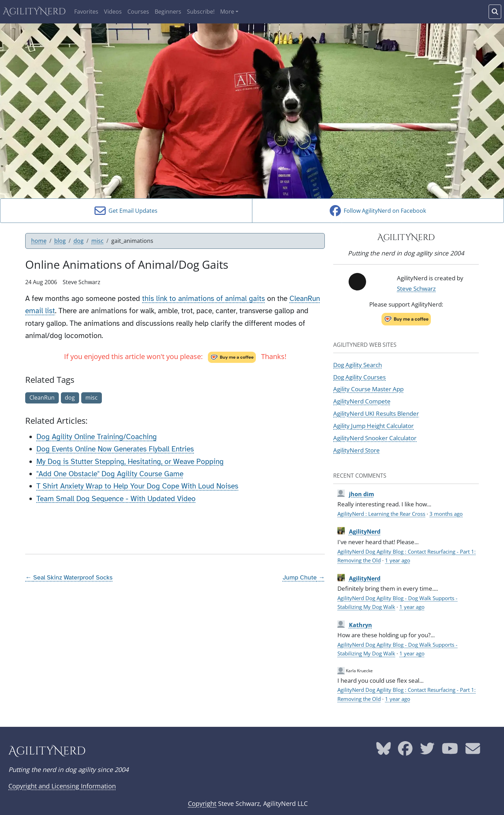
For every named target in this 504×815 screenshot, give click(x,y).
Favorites (86, 12)
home (39, 241)
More (227, 12)
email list (40, 311)
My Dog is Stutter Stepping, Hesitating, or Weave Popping (130, 462)
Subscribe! (201, 12)
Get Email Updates (126, 211)
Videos (113, 12)
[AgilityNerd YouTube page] (450, 751)
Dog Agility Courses (359, 377)
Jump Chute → (304, 577)
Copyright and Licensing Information (62, 786)
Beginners (168, 12)
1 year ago (398, 560)
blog (60, 241)
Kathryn (360, 625)
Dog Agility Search (358, 365)
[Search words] (495, 12)
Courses (138, 12)
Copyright (202, 803)
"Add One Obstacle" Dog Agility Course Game (110, 474)
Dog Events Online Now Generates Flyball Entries (115, 449)
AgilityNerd (34, 12)
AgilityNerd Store (356, 450)
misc (97, 241)
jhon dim (362, 494)
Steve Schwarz (416, 288)
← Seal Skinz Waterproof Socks (69, 577)
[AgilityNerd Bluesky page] (384, 751)
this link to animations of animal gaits (204, 298)
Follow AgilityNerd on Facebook (378, 211)
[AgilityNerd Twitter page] (427, 751)
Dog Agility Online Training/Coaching (97, 437)
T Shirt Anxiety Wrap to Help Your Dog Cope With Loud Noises (137, 486)
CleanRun (305, 298)
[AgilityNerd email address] (473, 751)
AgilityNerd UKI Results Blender (376, 413)
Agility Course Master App (368, 389)
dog (79, 241)
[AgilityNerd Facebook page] (405, 751)
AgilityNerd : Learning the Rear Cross (381, 514)
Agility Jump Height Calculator (373, 426)
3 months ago (446, 514)
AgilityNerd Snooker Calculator (375, 438)
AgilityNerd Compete (362, 401)
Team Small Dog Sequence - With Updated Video (116, 499)
